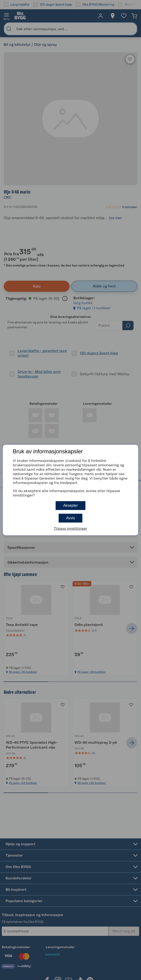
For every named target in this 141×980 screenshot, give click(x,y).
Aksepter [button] (70, 505)
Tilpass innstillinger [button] (70, 528)
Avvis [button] (70, 518)
